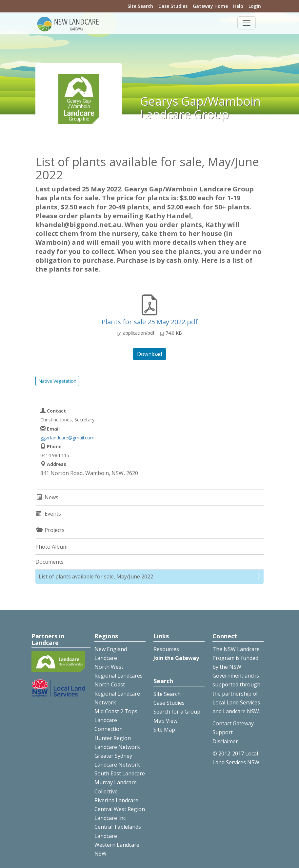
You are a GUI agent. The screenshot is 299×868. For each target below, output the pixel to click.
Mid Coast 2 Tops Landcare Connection (116, 720)
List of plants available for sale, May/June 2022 (96, 576)
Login (255, 6)
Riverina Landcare (116, 800)
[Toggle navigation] (247, 23)
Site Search (140, 6)
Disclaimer (225, 741)
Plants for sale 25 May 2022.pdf (150, 322)
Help (238, 6)
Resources (166, 649)
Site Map (164, 730)
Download (149, 354)
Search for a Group (177, 712)
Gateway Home (210, 6)
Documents (50, 562)
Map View (165, 721)
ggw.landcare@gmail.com (67, 438)
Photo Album (51, 547)
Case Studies (173, 6)
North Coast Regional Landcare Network (117, 693)
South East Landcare (120, 773)
